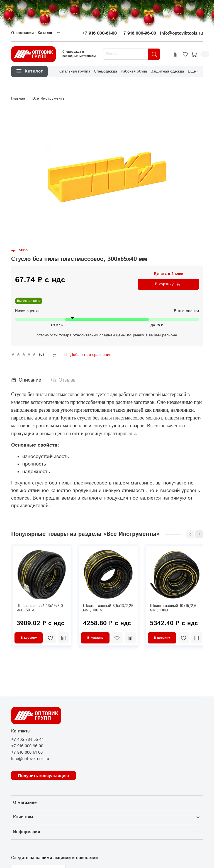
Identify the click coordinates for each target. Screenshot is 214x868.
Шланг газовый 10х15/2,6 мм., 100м (173, 608)
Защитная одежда (167, 71)
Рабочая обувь (134, 71)
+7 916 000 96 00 (27, 746)
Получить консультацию (43, 776)
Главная (18, 98)
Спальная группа (75, 71)
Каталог (45, 33)
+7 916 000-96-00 (138, 33)
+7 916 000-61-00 (99, 33)
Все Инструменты (49, 98)
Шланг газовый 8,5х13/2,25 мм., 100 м (108, 608)
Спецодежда (105, 71)
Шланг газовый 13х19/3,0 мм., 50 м (40, 608)
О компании (22, 33)
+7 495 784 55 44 (27, 740)
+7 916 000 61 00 (27, 753)
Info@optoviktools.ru (181, 33)
